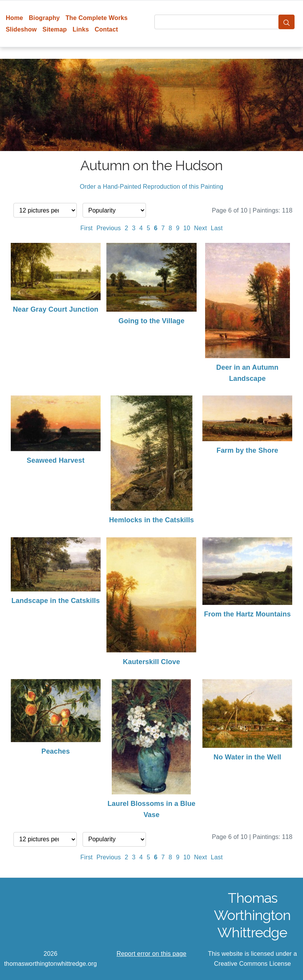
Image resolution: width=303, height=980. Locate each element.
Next (200, 228)
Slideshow (21, 29)
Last (217, 228)
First (86, 228)
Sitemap (55, 29)
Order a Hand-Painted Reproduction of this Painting (152, 187)
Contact (107, 29)
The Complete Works (97, 18)
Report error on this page (152, 954)
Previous (109, 228)
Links (81, 29)
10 (187, 228)
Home (14, 18)
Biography (44, 18)
